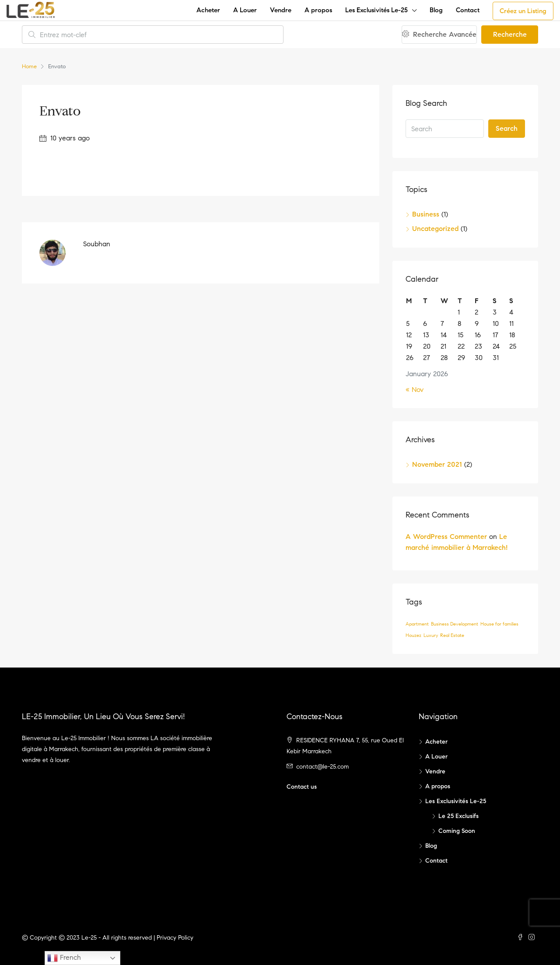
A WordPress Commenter (446, 537)
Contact (468, 10)
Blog (436, 10)
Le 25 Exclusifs (458, 816)
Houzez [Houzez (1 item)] (413, 635)
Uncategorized (435, 229)
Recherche (510, 34)
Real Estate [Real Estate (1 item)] (452, 635)
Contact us (302, 787)
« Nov (415, 390)
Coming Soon (457, 831)
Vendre (281, 10)
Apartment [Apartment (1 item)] (417, 624)
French (64, 958)
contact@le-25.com (322, 767)
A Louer (245, 10)
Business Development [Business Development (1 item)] (455, 624)
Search (507, 128)
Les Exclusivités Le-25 (376, 10)
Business (426, 214)
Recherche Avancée (439, 34)
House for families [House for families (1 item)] (499, 624)
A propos (318, 10)
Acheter (208, 10)
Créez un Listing (523, 11)
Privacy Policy (175, 938)
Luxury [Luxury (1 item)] (431, 635)
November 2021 (437, 464)
